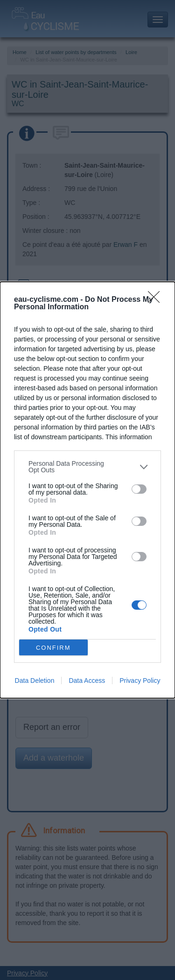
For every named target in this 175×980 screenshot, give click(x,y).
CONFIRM (53, 648)
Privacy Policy (140, 681)
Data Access (87, 681)
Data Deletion (35, 681)
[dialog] (87, 490)
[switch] (139, 489)
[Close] (157, 300)
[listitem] (87, 467)
